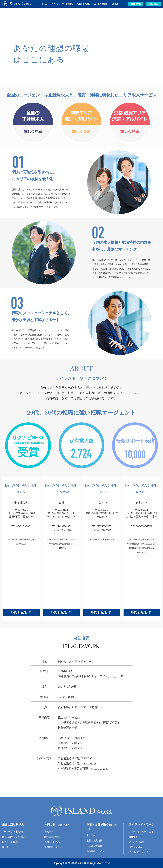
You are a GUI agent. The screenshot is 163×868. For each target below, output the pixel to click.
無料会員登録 (135, 4)
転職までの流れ (84, 4)
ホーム (44, 4)
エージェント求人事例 (13, 832)
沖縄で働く (59, 825)
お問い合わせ (153, 4)
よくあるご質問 (100, 4)
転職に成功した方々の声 (14, 837)
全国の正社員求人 (13, 825)
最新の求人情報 (52, 837)
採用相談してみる (53, 847)
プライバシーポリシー (140, 852)
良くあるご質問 (137, 842)
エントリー (8, 847)
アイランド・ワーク (141, 825)
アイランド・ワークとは (141, 832)
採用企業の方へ (137, 847)
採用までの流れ (52, 842)
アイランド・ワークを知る (62, 4)
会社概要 (115, 4)
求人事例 (49, 832)
